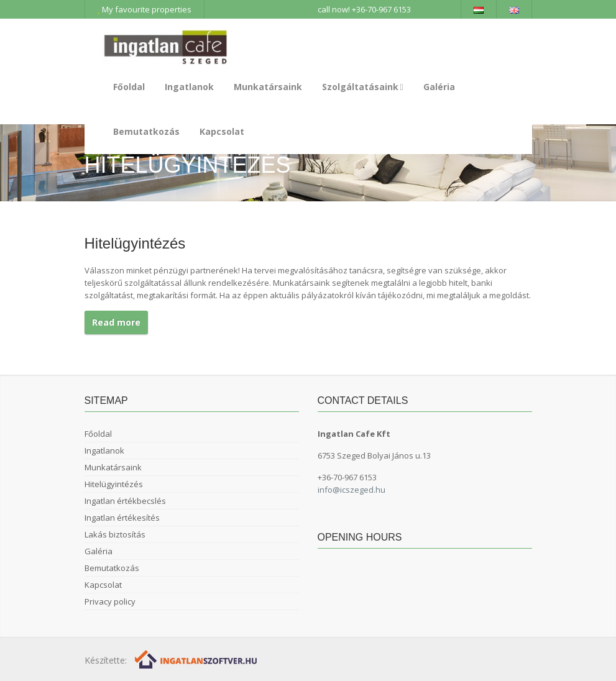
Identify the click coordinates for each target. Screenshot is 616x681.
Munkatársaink (268, 87)
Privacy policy (110, 601)
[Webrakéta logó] (197, 658)
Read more (116, 322)
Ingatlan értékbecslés (125, 501)
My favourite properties (145, 9)
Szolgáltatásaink (363, 87)
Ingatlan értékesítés (122, 518)
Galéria (439, 87)
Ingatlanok (189, 87)
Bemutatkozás (146, 131)
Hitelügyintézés (114, 484)
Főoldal (129, 87)
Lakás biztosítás (115, 534)
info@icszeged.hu (352, 490)
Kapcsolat (222, 131)
